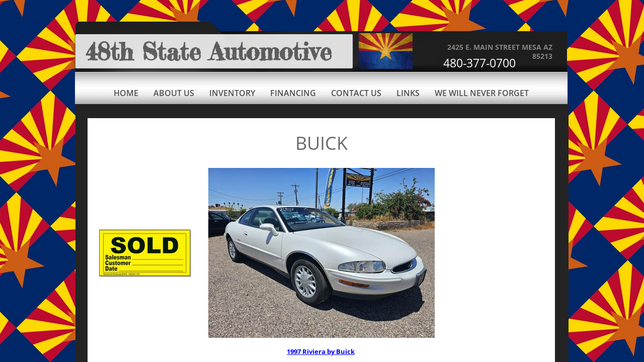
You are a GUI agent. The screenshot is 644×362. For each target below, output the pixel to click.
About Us (174, 93)
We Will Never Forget (482, 93)
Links (408, 93)
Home (126, 93)
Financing (293, 93)
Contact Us (356, 93)
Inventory (232, 93)
